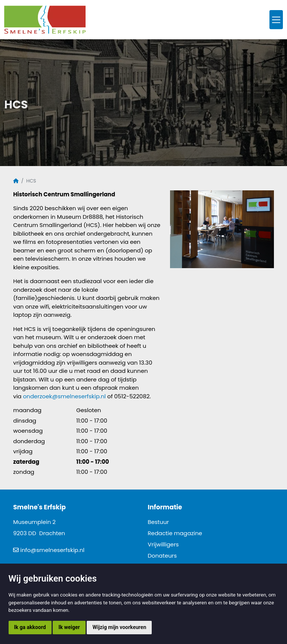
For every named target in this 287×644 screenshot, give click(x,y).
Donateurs (162, 556)
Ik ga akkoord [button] (30, 627)
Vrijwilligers (163, 544)
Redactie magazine (175, 533)
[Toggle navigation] (276, 20)
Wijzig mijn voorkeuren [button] (119, 627)
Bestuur (158, 522)
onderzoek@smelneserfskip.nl (65, 396)
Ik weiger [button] (69, 627)
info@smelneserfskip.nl (52, 550)
